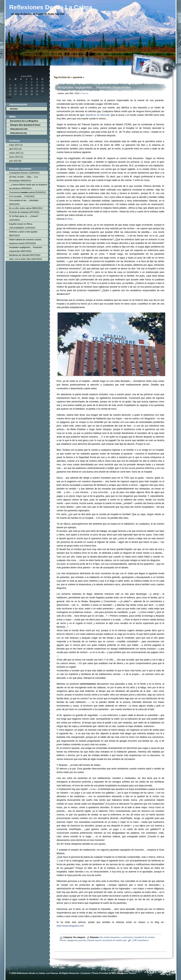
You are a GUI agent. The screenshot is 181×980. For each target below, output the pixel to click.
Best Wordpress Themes (124, 973)
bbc (102, 937)
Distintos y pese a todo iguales (23, 232)
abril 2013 (14, 149)
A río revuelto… (16, 196)
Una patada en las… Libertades (24, 200)
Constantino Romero (19, 173)
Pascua (85, 93)
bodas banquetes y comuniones (119, 937)
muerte (63, 940)
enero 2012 (14, 157)
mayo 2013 (14, 145)
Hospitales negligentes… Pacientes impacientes (94, 87)
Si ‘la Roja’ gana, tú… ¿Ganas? (24, 216)
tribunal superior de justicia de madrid (105, 940)
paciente (82, 940)
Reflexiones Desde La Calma (31, 973)
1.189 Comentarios (140, 940)
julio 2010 (14, 161)
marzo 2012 (15, 153)
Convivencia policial (22, 192)
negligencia (72, 940)
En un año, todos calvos (20, 208)
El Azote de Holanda (19, 212)
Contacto (86, 973)
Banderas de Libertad (19, 255)
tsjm (125, 940)
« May (8, 97)
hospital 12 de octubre (144, 937)
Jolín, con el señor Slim (20, 259)
